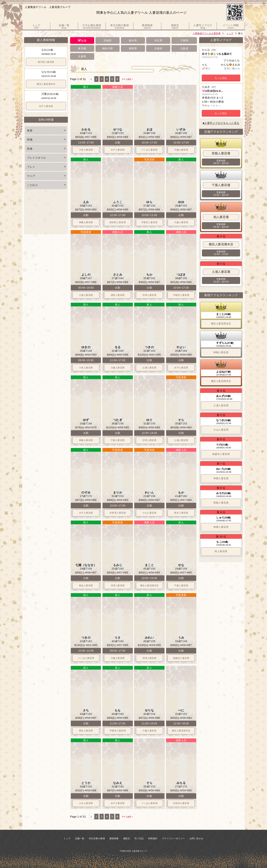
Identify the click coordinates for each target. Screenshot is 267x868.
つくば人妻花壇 (149, 150)
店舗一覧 (80, 838)
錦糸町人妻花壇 (118, 222)
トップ (230, 33)
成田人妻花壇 (118, 295)
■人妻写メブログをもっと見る (221, 123)
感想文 (127, 838)
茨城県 (108, 40)
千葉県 (184, 40)
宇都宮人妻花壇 (149, 222)
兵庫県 (82, 56)
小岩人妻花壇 (86, 150)
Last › (129, 79)
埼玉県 (158, 40)
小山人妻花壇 (149, 513)
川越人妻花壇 (181, 150)
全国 (84, 41)
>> (123, 79)
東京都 (82, 48)
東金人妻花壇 (86, 586)
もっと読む (221, 78)
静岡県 (133, 48)
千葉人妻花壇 (118, 440)
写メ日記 (139, 838)
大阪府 (184, 48)
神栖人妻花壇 (86, 222)
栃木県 (133, 40)
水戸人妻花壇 (118, 150)
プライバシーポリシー (173, 838)
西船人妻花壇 (221, 503)
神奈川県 (108, 48)
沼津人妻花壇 (149, 295)
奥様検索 (114, 838)
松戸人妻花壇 (46, 106)
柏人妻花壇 (221, 551)
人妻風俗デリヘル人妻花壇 (207, 33)
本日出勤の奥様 (97, 838)
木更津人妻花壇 (118, 513)
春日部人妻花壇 (46, 62)
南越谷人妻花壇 (181, 658)
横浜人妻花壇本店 (46, 84)
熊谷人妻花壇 (181, 513)
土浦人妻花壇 (86, 295)
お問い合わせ (196, 838)
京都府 (158, 48)
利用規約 (153, 838)
